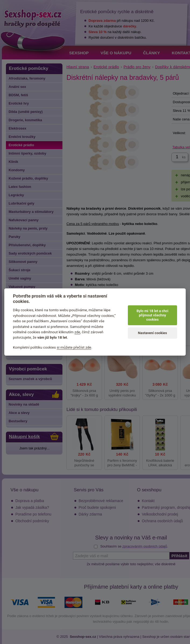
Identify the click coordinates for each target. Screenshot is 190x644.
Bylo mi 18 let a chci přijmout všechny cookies (152, 315)
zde (78, 332)
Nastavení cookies (153, 333)
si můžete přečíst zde (74, 347)
